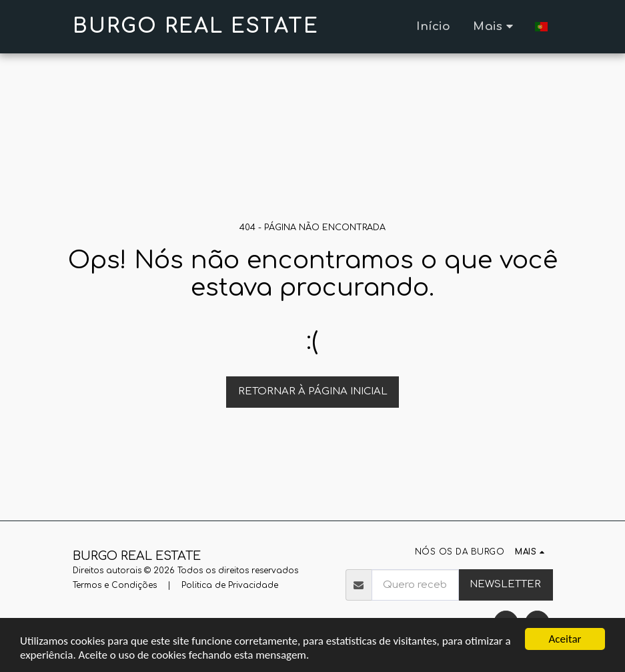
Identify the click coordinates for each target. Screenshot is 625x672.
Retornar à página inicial (313, 391)
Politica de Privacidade (230, 585)
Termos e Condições (115, 585)
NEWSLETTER (505, 584)
